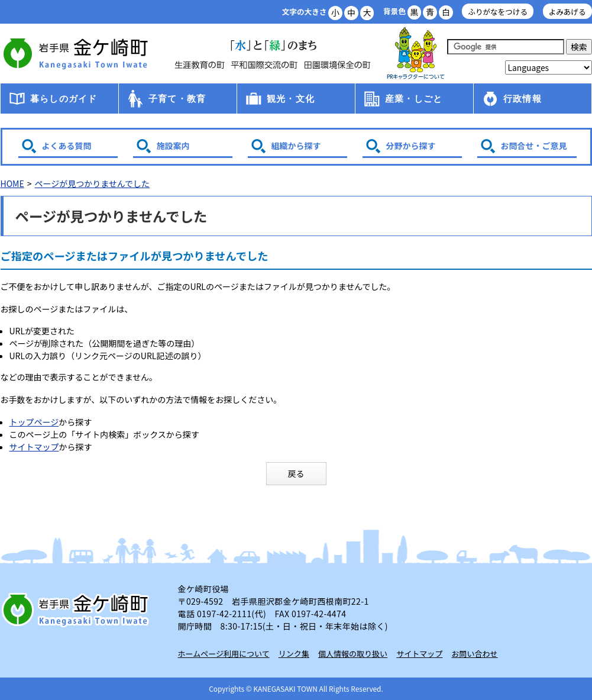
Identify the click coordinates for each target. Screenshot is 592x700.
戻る (296, 473)
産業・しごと (414, 99)
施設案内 (173, 146)
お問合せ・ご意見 (534, 146)
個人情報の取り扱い (353, 654)
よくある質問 (67, 146)
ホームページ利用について (224, 654)
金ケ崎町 (77, 53)
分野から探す (411, 146)
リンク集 (294, 654)
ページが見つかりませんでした (92, 183)
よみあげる (567, 12)
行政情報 (523, 99)
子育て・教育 (177, 99)
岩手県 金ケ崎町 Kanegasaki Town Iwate (77, 609)
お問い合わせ (475, 654)
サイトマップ (34, 447)
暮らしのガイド (64, 99)
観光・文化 (291, 99)
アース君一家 (416, 54)
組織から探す (296, 146)
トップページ (34, 422)
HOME (12, 183)
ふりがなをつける (498, 12)
